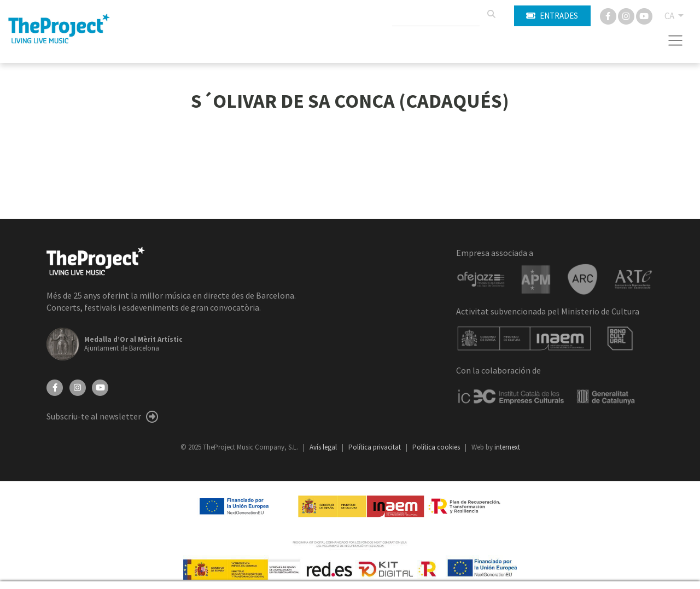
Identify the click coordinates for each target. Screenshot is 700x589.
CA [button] (670, 16)
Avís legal (324, 447)
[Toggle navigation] (676, 40)
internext (507, 447)
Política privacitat (375, 447)
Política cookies (437, 447)
